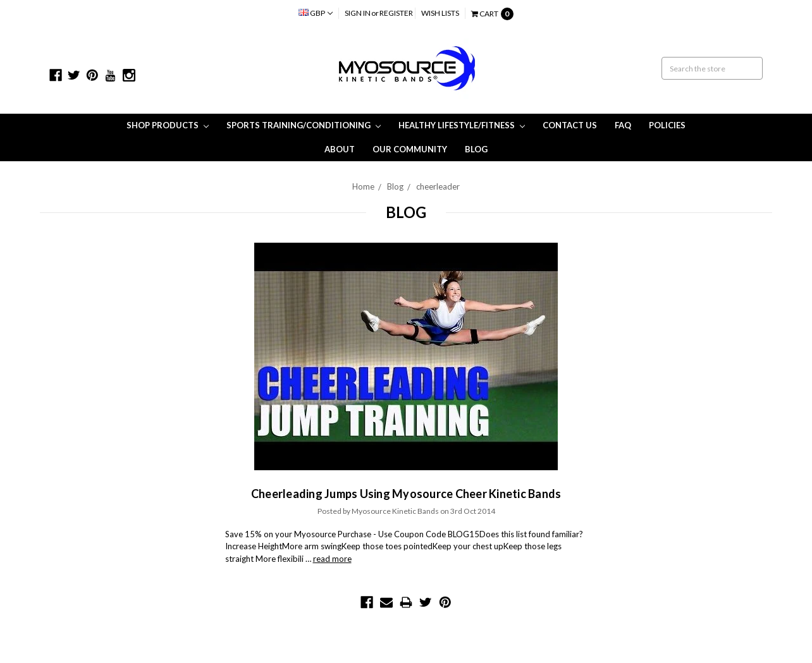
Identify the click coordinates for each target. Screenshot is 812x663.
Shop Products (168, 125)
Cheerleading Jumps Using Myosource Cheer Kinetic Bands (406, 494)
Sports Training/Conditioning (304, 125)
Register (396, 13)
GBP (316, 13)
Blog (476, 149)
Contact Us (570, 125)
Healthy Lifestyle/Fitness (462, 125)
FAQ (623, 125)
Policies (667, 125)
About (340, 149)
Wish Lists (440, 13)
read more (332, 559)
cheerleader (438, 186)
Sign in (358, 13)
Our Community (410, 149)
